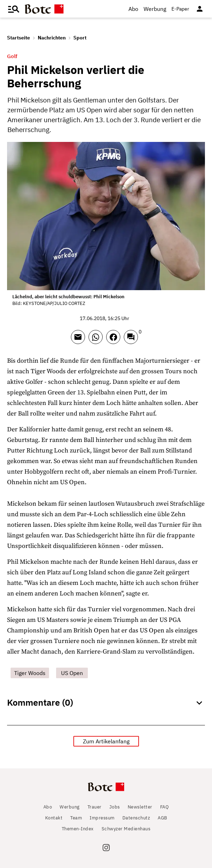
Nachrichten (52, 38)
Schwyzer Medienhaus (126, 829)
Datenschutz (136, 818)
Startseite (19, 38)
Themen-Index (78, 829)
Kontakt (54, 818)
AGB (162, 818)
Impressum (102, 818)
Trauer (95, 807)
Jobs (115, 807)
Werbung (155, 9)
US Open (72, 673)
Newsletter (140, 807)
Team (76, 818)
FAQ (165, 807)
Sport (80, 38)
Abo (133, 9)
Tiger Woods (30, 673)
